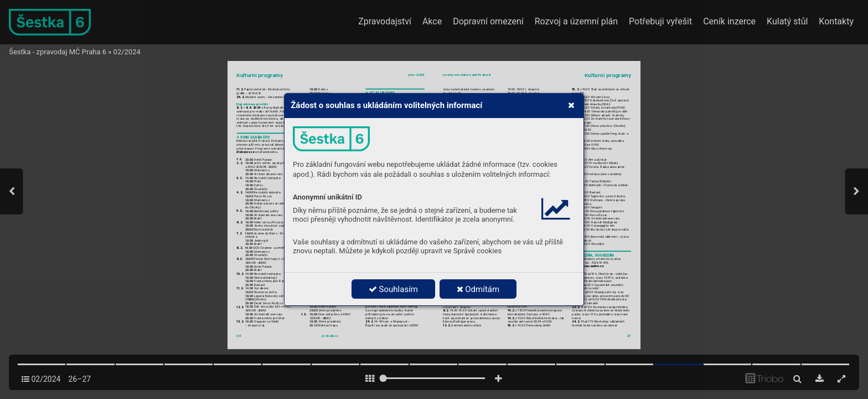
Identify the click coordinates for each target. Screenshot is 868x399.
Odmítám (478, 289)
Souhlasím (393, 289)
